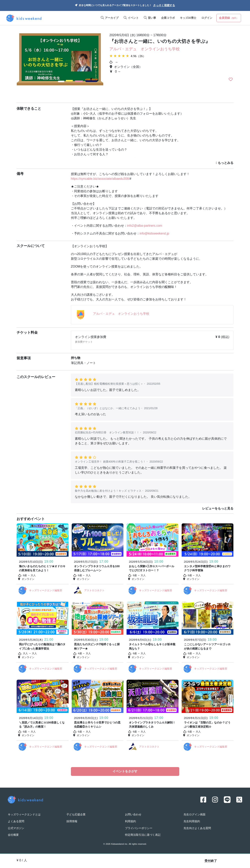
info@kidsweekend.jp (154, 234)
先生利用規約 (192, 821)
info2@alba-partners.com (145, 226)
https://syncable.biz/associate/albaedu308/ (100, 179)
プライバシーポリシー (139, 828)
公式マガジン (16, 828)
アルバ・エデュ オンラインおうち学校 (145, 49)
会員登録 (229, 18)
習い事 (150, 18)
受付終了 (211, 861)
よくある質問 (16, 821)
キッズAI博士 (188, 18)
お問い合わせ (133, 814)
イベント (131, 18)
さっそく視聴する (164, 6)
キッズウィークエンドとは (24, 814)
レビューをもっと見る (218, 509)
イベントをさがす (125, 772)
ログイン (207, 18)
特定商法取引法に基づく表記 (143, 834)
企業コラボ (168, 18)
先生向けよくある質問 (197, 828)
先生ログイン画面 (195, 814)
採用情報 (72, 821)
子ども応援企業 (76, 814)
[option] (60, 64)
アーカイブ (110, 18)
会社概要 (13, 834)
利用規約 (130, 821)
